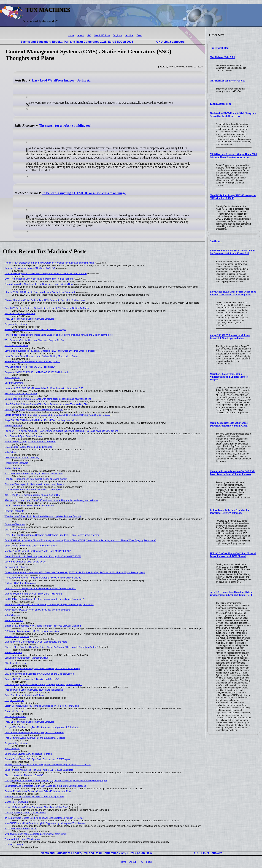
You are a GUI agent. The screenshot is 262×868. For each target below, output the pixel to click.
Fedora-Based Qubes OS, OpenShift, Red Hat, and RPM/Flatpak (37, 759)
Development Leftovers (16, 567)
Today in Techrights (14, 511)
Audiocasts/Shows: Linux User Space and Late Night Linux (34, 797)
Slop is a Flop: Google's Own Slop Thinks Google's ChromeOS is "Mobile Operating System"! (52, 647)
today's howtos (12, 378)
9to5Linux (216, 241)
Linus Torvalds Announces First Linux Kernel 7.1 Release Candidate (39, 770)
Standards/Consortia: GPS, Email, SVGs (25, 562)
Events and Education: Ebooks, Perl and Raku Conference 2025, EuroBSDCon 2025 (77, 42)
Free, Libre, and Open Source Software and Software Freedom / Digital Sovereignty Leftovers (52, 535)
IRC (89, 35)
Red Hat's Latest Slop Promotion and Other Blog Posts (32, 361)
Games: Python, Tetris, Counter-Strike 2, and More (30, 442)
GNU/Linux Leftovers (170, 42)
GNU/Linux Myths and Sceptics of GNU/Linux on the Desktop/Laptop (39, 674)
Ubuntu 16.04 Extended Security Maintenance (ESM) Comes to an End (40, 588)
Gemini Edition (102, 35)
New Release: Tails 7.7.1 (222, 57)
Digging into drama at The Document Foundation (29, 506)
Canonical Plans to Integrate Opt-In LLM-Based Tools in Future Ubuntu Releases (232, 473)
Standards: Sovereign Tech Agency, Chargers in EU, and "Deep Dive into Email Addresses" (51, 351)
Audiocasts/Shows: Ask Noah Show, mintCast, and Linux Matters (37, 610)
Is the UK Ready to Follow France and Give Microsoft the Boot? (37, 807)
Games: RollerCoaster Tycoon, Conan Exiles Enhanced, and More (38, 791)
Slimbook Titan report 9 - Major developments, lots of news (34, 484)
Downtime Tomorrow (15, 524)
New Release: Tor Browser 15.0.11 (228, 81)
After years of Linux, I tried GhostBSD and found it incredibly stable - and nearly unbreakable (51, 500)
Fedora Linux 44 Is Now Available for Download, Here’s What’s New (230, 511)
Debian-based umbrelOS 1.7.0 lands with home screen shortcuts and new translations (48, 399)
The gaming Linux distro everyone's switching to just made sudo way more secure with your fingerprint (56, 781)
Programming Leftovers (16, 324)
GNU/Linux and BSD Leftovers (20, 313)
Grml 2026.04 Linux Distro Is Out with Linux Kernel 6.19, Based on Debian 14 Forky (47, 308)
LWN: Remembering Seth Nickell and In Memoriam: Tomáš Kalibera (39, 279)
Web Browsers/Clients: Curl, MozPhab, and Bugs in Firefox (34, 340)
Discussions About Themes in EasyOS (24, 775)
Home (71, 35)
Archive (129, 35)
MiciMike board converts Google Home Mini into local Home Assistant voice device (233, 156)
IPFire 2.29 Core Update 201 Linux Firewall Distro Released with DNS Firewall (233, 555)
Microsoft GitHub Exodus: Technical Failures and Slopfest (34, 490)
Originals (118, 35)
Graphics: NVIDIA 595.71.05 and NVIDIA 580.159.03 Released (36, 372)
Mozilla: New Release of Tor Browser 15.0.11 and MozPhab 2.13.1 (38, 551)
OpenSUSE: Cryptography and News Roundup (28, 754)
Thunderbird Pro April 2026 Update (22, 839)
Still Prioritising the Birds (17, 636)
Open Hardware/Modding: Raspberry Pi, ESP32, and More (34, 732)
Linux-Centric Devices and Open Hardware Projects (31, 546)
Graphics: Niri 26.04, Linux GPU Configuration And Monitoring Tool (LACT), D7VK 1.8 (48, 765)
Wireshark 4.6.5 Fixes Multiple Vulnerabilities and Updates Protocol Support (229, 377)
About (80, 35)
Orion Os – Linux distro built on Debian (24, 695)
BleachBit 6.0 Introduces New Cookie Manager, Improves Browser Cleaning (43, 626)
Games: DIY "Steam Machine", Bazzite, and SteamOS (32, 679)
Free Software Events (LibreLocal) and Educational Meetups (35, 738)
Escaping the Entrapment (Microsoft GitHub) (27, 658)
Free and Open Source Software (21, 829)
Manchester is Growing (16, 802)
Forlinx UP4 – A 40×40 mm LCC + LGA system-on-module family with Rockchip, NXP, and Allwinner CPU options (61, 431)
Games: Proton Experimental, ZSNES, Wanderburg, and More (36, 642)
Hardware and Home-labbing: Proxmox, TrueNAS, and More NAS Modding (42, 668)
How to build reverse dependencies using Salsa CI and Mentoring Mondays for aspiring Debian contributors (59, 335)
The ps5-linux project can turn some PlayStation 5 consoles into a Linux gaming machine (49, 263)
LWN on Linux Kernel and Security (22, 458)
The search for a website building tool (65, 126)
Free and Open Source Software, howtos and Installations (34, 474)
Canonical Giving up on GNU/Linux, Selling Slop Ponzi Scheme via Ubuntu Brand (46, 273)
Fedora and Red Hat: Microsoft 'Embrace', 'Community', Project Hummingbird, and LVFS (49, 604)
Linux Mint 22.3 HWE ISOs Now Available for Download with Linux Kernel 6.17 (232, 252)
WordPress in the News (16, 345)
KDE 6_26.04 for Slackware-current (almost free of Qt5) (33, 495)
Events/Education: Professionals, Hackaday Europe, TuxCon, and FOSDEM (43, 556)
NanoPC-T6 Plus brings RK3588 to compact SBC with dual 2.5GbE (233, 197)
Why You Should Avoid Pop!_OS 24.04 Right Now (30, 367)
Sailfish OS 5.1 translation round (21, 583)
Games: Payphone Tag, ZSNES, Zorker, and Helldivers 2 (33, 594)
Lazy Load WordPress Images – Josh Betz (61, 80)
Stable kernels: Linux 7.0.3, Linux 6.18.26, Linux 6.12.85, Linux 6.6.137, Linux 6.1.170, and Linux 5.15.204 (58, 415)
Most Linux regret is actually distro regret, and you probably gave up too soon (43, 684)
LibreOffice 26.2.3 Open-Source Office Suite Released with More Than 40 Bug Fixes (233, 293)
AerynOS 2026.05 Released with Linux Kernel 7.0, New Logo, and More (230, 337)
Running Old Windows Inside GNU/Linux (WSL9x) (30, 268)
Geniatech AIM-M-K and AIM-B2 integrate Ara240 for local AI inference (233, 115)
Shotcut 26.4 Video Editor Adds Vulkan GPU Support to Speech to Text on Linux (45, 300)
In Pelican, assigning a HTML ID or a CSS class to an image (84, 193)
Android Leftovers (13, 426)
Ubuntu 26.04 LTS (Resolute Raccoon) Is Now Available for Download (40, 292)
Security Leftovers (14, 383)
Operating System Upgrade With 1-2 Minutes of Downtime (34, 410)
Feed (139, 35)
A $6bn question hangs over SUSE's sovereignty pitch (32, 631)
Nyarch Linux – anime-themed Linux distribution (29, 447)
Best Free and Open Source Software (24, 436)
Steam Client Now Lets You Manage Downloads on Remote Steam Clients (229, 424)
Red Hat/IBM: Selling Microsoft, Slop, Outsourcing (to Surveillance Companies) (44, 599)
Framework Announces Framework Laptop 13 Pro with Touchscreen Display (43, 578)
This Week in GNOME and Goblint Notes (25, 813)
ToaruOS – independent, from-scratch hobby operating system (36, 479)
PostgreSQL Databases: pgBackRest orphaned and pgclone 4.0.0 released (42, 727)
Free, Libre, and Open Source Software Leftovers (29, 319)
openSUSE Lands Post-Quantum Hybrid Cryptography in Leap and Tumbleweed (231, 594)
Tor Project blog (219, 48)
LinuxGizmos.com (221, 104)
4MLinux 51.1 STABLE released (21, 394)
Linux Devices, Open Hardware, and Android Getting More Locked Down (41, 356)
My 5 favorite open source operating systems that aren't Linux (36, 834)
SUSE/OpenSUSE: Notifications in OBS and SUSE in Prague (35, 329)
